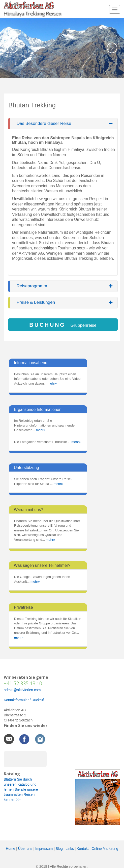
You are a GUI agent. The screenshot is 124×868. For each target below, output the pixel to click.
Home (10, 849)
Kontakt (83, 849)
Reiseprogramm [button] (32, 286)
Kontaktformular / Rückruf (24, 700)
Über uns (25, 849)
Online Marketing (105, 849)
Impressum (44, 849)
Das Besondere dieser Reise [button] (44, 124)
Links (70, 849)
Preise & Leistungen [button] (36, 302)
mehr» (52, 383)
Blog (59, 849)
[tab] (63, 124)
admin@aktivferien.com (22, 690)
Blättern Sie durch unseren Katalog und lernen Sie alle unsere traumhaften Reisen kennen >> (21, 789)
